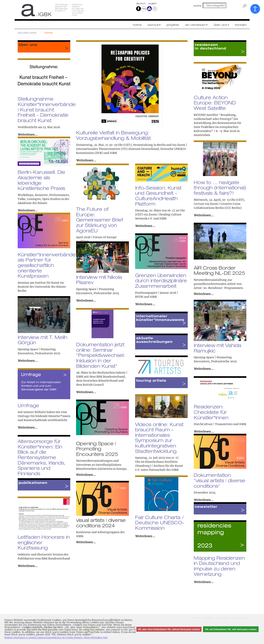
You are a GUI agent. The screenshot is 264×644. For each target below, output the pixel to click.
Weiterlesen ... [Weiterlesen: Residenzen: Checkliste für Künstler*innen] (204, 432)
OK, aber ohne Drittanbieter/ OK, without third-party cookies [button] (169, 629)
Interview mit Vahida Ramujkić (218, 348)
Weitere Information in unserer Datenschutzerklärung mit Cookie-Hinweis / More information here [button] (56, 638)
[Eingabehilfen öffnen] (255, 9)
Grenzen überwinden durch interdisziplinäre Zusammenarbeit (161, 281)
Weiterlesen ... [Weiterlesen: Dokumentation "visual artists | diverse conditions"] (204, 500)
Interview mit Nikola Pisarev (99, 280)
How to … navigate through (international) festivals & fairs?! (220, 188)
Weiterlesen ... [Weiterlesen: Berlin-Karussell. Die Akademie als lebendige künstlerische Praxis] (28, 210)
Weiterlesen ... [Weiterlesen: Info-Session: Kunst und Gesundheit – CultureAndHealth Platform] (145, 226)
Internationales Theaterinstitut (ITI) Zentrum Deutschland (117, 149)
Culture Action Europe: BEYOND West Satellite (215, 103)
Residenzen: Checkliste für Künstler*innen (211, 412)
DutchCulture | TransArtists (213, 424)
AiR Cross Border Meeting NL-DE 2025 (219, 270)
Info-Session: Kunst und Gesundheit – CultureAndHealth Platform (158, 196)
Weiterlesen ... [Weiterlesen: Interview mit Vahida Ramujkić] (204, 369)
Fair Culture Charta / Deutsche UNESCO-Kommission (160, 523)
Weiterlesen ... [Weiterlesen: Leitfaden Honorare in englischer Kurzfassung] (28, 566)
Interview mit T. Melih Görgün (42, 340)
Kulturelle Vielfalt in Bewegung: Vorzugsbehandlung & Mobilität (113, 135)
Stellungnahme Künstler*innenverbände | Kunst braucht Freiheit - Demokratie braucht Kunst (47, 110)
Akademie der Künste (33, 203)
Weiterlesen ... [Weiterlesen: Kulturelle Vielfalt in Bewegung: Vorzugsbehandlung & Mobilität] (86, 160)
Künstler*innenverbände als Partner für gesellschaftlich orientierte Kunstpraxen (47, 265)
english (152, 3)
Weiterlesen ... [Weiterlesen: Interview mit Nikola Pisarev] (86, 301)
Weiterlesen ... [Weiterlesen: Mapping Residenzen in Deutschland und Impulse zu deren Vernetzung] (204, 582)
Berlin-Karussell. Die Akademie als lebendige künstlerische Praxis (41, 180)
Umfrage (28, 405)
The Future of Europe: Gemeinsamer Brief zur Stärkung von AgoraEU (100, 220)
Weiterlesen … (204, 294)
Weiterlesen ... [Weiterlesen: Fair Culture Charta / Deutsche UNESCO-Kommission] (145, 536)
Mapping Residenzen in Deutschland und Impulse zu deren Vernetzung (219, 566)
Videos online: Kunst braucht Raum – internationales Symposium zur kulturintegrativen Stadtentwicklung (159, 438)
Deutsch (141, 3)
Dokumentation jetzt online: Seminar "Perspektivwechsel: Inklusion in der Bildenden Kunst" (100, 355)
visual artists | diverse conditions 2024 (101, 523)
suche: (198, 6)
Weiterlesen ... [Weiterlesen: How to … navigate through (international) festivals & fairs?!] (204, 215)
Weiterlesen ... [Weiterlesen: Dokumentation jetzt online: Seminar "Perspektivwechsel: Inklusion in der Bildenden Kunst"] (86, 392)
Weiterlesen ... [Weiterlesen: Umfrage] (28, 428)
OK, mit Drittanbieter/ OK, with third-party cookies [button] (231, 629)
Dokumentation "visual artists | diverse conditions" (220, 480)
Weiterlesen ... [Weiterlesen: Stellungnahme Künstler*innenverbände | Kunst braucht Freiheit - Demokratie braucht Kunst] (28, 135)
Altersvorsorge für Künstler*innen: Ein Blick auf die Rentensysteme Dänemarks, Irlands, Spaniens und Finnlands (42, 457)
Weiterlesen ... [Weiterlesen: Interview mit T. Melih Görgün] (28, 361)
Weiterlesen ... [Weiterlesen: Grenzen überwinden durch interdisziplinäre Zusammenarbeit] (145, 304)
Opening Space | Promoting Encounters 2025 (97, 449)
